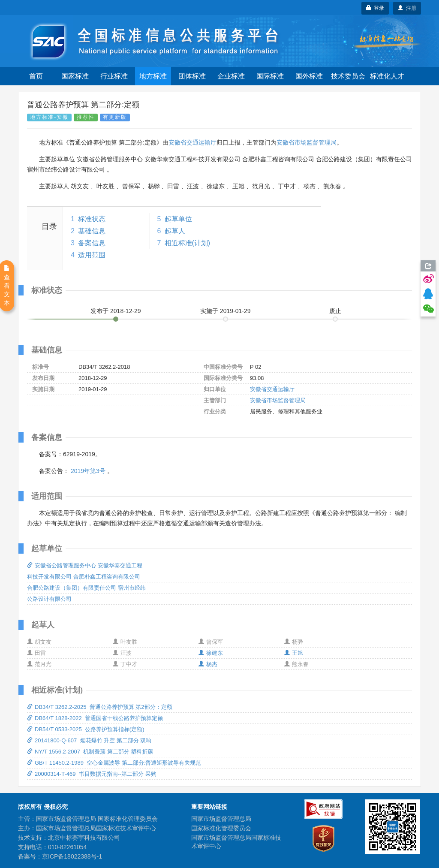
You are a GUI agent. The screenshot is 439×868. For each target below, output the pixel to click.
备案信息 (92, 243)
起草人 (175, 231)
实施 (226, 311)
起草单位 (178, 219)
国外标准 (309, 76)
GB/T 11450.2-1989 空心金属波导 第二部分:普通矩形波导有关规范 (114, 763)
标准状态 (92, 219)
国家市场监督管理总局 (221, 819)
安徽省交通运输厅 (192, 142)
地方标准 (153, 76)
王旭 (294, 653)
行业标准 (114, 76)
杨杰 (208, 664)
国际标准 (270, 76)
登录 (375, 8)
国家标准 (75, 76)
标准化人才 (387, 76)
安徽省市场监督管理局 (307, 142)
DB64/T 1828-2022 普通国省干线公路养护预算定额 (95, 718)
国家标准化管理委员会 (221, 828)
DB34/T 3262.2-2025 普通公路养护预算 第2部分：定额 (100, 707)
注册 (407, 8)
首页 (36, 76)
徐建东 (211, 653)
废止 (335, 311)
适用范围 (92, 255)
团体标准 (192, 76)
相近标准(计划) (188, 243)
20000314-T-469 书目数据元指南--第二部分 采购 (92, 774)
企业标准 (231, 76)
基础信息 (92, 231)
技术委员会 (348, 76)
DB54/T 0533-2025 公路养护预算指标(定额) (86, 729)
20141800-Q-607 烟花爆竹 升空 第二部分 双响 (89, 740)
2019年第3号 (88, 471)
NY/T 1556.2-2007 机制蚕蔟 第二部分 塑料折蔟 (90, 752)
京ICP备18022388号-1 (72, 856)
